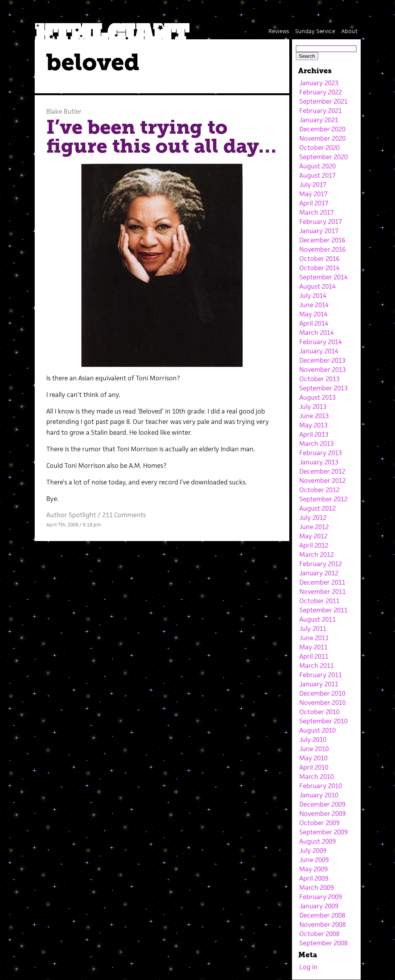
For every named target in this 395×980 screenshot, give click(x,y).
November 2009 (322, 814)
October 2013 (319, 379)
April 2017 (314, 203)
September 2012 (323, 499)
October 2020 (319, 148)
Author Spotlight (71, 515)
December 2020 (322, 129)
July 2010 (313, 740)
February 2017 (321, 222)
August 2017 (317, 175)
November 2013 (322, 370)
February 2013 (321, 453)
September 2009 (323, 832)
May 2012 (313, 536)
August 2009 (317, 841)
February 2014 (321, 342)
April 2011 (314, 656)
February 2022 (321, 92)
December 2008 (322, 915)
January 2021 (319, 120)
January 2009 (319, 906)
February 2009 (321, 897)
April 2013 (314, 434)
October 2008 (319, 934)
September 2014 (323, 277)
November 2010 (322, 703)
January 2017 (319, 231)
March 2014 (317, 333)
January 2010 (319, 795)
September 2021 (323, 101)
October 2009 (319, 823)
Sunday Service (315, 31)
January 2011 (319, 684)
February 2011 (321, 675)
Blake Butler (64, 111)
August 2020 (317, 166)
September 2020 (323, 157)
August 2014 (317, 286)
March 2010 (317, 777)
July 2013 (313, 407)
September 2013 (323, 388)
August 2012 (317, 508)
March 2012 (317, 555)
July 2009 (313, 851)
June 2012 (314, 527)
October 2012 (319, 490)
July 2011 (313, 629)
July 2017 (313, 185)
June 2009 (314, 860)
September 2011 (323, 610)
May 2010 (313, 758)
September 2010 (323, 721)
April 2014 (314, 323)
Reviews (279, 31)
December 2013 (322, 360)
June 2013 (314, 416)
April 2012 (314, 545)
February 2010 (321, 786)
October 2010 (319, 712)
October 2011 (319, 601)
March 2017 (317, 212)
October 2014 (319, 268)
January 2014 (319, 351)
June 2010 (314, 749)
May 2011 (313, 647)
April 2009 (314, 878)
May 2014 (313, 314)
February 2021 (321, 111)
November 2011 (322, 592)
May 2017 (313, 194)
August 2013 (317, 397)
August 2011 (317, 619)
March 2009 (317, 888)
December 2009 (322, 804)
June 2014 (314, 305)
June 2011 (314, 638)
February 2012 (321, 564)
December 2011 (322, 582)
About (349, 31)
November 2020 (322, 138)
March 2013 (317, 444)
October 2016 (319, 259)
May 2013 (313, 425)
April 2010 (314, 767)
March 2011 (317, 666)
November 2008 (322, 925)
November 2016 (322, 249)
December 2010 (322, 693)
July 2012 (313, 518)
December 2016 (322, 240)
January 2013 (319, 462)
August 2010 (317, 730)
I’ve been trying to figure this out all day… (161, 137)
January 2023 (319, 83)
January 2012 (319, 573)
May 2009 (313, 869)
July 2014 (313, 296)
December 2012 (322, 471)
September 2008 (323, 943)
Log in (308, 967)
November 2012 (322, 481)
